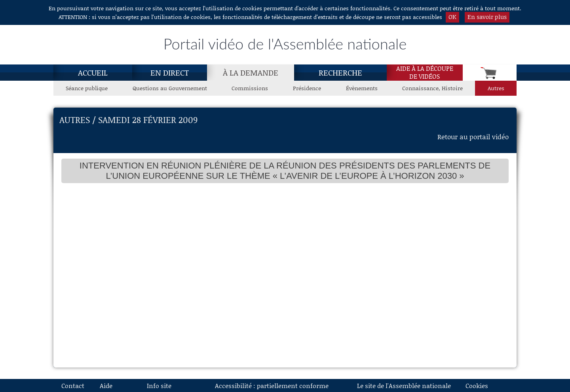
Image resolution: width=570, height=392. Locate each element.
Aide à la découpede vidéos (425, 72)
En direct (170, 72)
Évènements (362, 88)
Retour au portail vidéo (473, 136)
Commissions (250, 88)
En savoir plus (487, 17)
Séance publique (87, 88)
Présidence (307, 88)
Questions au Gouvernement (170, 88)
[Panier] (490, 73)
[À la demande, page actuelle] (251, 72)
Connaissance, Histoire (432, 88)
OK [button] (452, 17)
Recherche (340, 72)
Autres (496, 88)
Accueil (93, 72)
